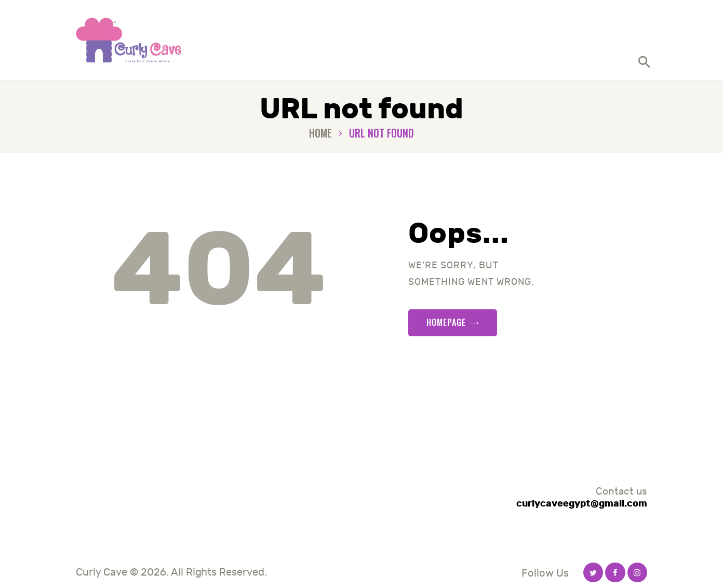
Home (320, 133)
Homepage (446, 322)
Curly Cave (102, 572)
